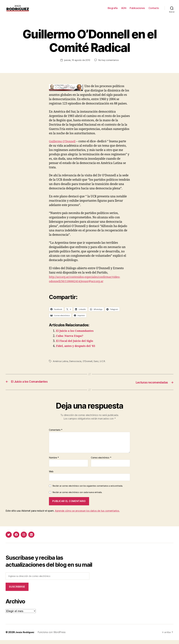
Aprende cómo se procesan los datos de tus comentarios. (87, 515)
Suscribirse (17, 591)
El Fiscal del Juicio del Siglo (76, 345)
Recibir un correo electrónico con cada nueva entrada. (77, 496)
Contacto (154, 10)
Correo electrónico (101, 462)
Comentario (56, 434)
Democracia (76, 365)
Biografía (113, 10)
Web (51, 475)
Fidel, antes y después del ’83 (77, 350)
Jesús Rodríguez (25, 636)
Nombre (54, 462)
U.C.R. (103, 365)
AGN (124, 10)
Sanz (97, 365)
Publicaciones (137, 10)
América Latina (61, 365)
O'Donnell (88, 365)
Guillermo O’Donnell (63, 146)
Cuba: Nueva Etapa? (71, 340)
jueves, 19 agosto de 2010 (77, 64)
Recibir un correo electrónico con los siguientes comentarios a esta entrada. (88, 490)
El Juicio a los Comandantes (76, 335)
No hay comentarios (109, 64)
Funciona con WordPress (53, 636)
